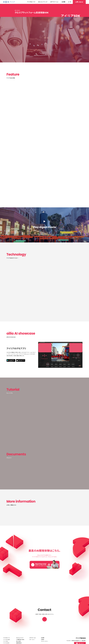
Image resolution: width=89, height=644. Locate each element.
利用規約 (43, 639)
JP (69, 2)
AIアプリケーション (54, 2)
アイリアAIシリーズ (31, 2)
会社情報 (63, 2)
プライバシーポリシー (45, 641)
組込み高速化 (19, 641)
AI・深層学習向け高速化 (20, 639)
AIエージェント (32, 639)
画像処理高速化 (19, 642)
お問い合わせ (79, 2)
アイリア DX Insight (6, 639)
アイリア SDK (5, 641)
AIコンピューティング (43, 2)
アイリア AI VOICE (6, 642)
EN (71, 2)
